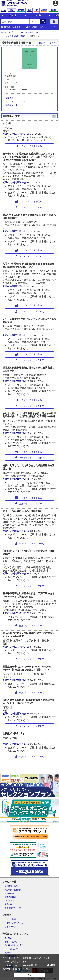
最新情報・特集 (11, 886)
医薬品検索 (9, 893)
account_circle (56, 3)
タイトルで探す (36, 15)
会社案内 (8, 938)
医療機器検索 (10, 897)
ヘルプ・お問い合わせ (14, 923)
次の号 (52, 43)
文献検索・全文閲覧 (13, 890)
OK (29, 975)
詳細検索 (13, 15)
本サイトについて (12, 942)
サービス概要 (10, 919)
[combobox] (15, 22)
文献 (14, 32)
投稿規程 (9, 98)
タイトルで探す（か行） (31, 32)
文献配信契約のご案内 (14, 945)
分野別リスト (11, 105)
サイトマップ (10, 927)
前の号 (42, 43)
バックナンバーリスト (16, 101)
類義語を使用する (12, 27)
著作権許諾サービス (13, 908)
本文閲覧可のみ (36, 27)
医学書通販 (9, 901)
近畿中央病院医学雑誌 (15, 36)
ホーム (4, 32)
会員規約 (8, 953)
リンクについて (11, 949)
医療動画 (8, 904)
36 (28, 134)
